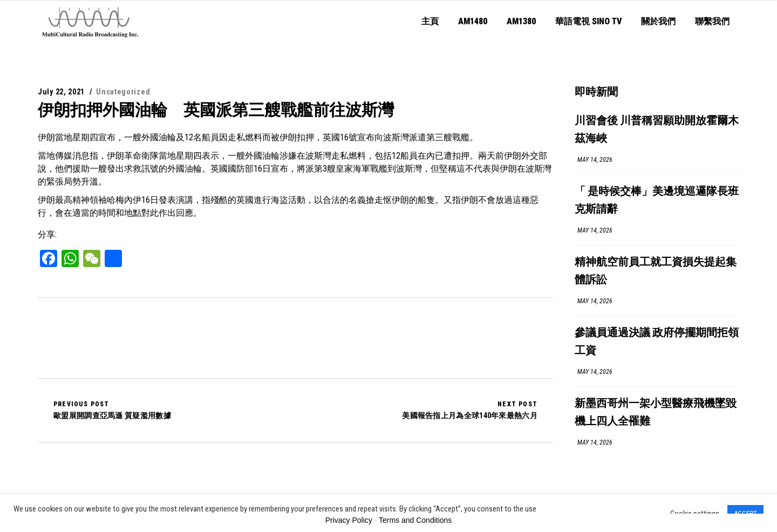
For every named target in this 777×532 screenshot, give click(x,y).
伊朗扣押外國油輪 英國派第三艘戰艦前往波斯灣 (216, 110)
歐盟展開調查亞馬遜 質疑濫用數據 (112, 410)
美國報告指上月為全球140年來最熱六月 (470, 410)
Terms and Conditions (415, 520)
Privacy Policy (349, 520)
